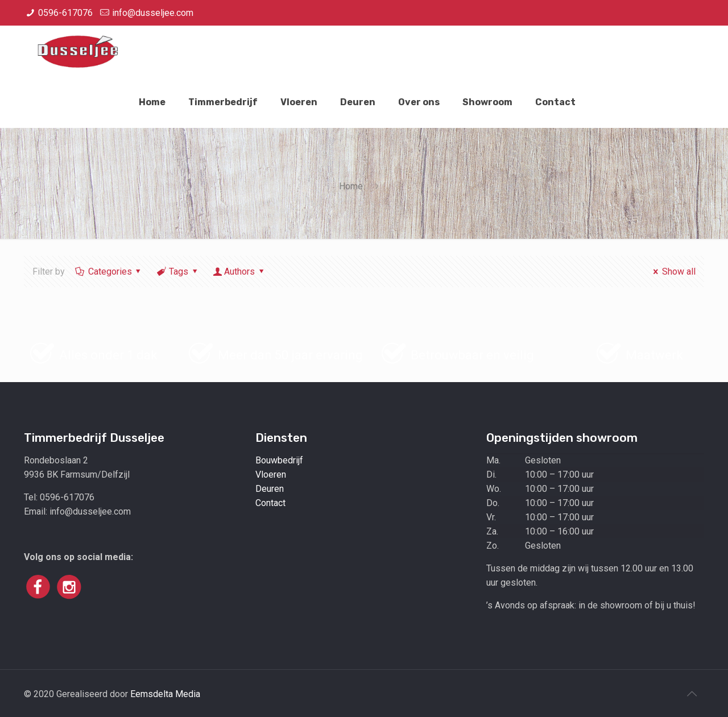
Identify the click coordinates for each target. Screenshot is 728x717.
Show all (672, 272)
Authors (240, 272)
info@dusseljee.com (153, 13)
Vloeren (271, 474)
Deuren (270, 489)
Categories (109, 272)
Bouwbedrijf (279, 460)
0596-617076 (65, 13)
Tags (178, 272)
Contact (270, 503)
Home (351, 186)
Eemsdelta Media (165, 694)
